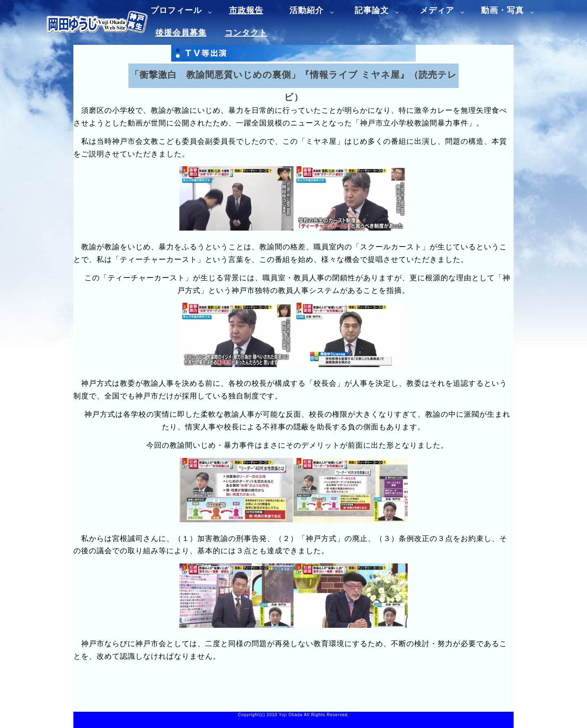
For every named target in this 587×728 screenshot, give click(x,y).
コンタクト (246, 33)
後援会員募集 (181, 33)
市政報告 (246, 10)
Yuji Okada (291, 715)
